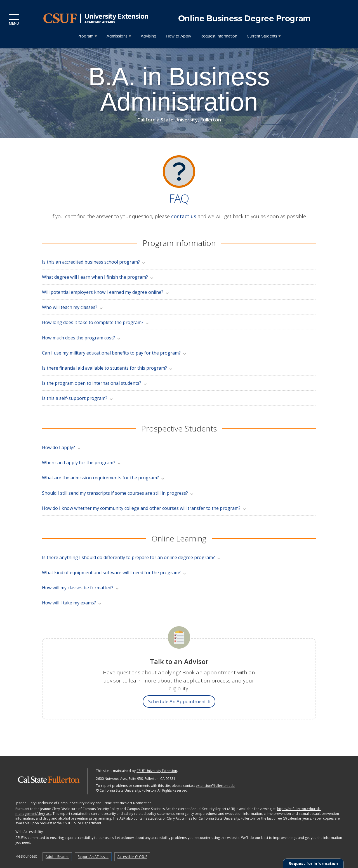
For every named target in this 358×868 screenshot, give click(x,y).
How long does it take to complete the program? (96, 322)
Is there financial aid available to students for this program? (108, 368)
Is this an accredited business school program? (94, 262)
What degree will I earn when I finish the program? (98, 277)
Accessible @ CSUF (132, 857)
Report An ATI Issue (93, 857)
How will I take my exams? (72, 603)
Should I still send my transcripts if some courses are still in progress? (118, 493)
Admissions (117, 36)
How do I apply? (62, 447)
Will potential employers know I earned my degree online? (106, 292)
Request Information (219, 36)
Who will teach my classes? (73, 307)
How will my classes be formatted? (81, 588)
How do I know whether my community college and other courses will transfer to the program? (144, 508)
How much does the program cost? (82, 338)
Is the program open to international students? (95, 383)
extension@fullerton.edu (215, 786)
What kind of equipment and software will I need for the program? (114, 573)
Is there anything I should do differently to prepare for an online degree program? (131, 557)
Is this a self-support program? (78, 398)
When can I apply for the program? (82, 463)
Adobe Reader (57, 857)
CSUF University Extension (157, 771)
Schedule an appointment (179, 701)
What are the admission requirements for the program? (103, 478)
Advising (149, 36)
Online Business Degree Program (244, 18)
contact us (184, 216)
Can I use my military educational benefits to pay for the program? (114, 353)
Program (85, 36)
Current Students (262, 36)
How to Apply (178, 36)
